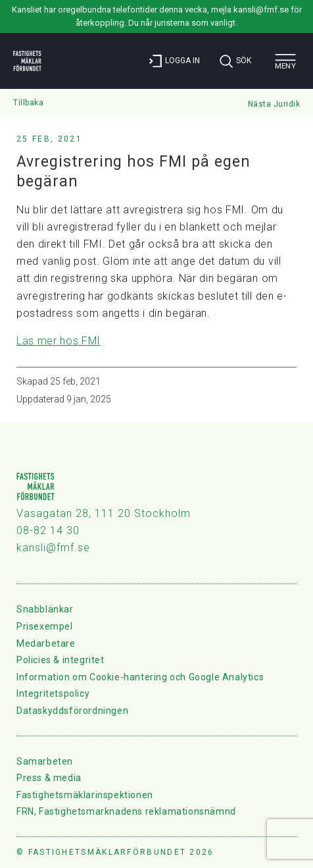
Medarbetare (46, 643)
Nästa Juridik (274, 104)
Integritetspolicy (53, 693)
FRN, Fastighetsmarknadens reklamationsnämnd (126, 811)
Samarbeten (45, 761)
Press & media (49, 778)
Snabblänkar (45, 609)
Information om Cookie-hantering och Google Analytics (140, 677)
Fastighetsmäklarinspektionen (85, 795)
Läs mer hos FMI (59, 341)
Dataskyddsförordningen (72, 711)
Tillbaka (28, 103)
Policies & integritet (60, 660)
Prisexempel (45, 626)
